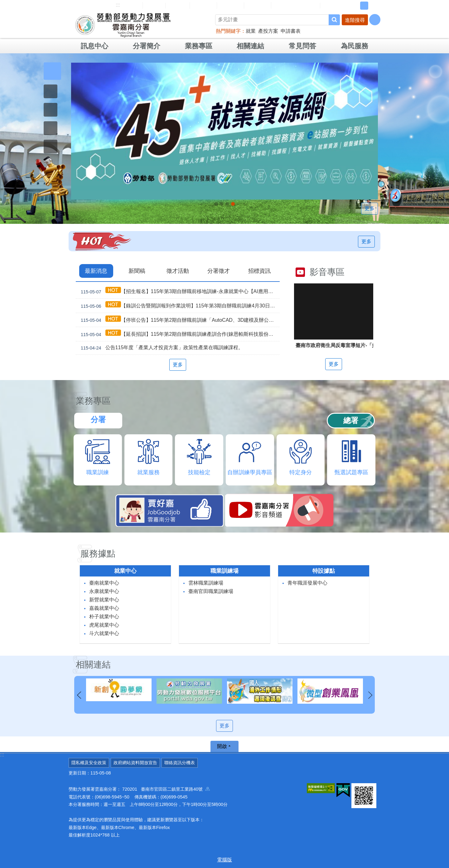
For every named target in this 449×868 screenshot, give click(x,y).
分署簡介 (147, 46)
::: (118, 5)
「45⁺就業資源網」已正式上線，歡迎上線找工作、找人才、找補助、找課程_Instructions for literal (233, 204)
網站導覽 (129, 5)
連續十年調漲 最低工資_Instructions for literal (222, 204)
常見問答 (230, 5)
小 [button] (355, 6)
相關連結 (250, 46)
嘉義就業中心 (104, 608)
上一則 (79, 695)
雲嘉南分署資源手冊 (296, 5)
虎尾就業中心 (104, 625)
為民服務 (355, 46)
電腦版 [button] (224, 860)
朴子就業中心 (104, 617)
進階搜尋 (355, 20)
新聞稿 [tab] (137, 271)
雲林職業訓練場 (206, 583)
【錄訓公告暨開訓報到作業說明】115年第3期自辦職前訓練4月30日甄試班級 (179, 306)
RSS (330, 6)
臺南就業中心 (104, 583)
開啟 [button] (222, 746)
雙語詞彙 (258, 5)
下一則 (370, 695)
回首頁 (154, 5)
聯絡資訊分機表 (180, 763)
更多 (369, 208)
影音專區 (327, 272)
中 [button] (364, 6)
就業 (251, 31)
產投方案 (268, 31)
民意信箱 (203, 5)
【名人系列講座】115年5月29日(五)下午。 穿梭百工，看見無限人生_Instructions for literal (216, 204)
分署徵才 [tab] (219, 271)
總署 (351, 420)
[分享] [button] (375, 20)
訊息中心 (94, 46)
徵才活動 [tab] (178, 271)
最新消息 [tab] (96, 271)
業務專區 (199, 46)
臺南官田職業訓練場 (211, 591)
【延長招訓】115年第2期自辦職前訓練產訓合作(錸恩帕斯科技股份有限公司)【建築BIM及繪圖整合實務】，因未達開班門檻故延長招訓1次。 (179, 334)
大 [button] (374, 6)
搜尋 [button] (334, 20)
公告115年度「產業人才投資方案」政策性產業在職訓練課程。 (161, 348)
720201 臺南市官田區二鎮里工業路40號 (166, 789)
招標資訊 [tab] (259, 271)
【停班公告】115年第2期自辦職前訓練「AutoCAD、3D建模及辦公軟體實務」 (179, 320)
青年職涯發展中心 (307, 583)
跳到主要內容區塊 (3, 3)
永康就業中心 (104, 591)
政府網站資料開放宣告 (135, 763)
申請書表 (291, 31)
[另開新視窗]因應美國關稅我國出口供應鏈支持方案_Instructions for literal (227, 204)
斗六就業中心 (104, 633)
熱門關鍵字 (228, 31)
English (178, 6)
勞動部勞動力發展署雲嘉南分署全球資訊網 (123, 25)
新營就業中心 (104, 600)
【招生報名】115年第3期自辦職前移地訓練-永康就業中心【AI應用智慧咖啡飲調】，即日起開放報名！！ (179, 291)
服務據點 (98, 554)
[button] (52, 71)
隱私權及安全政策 (89, 763)
